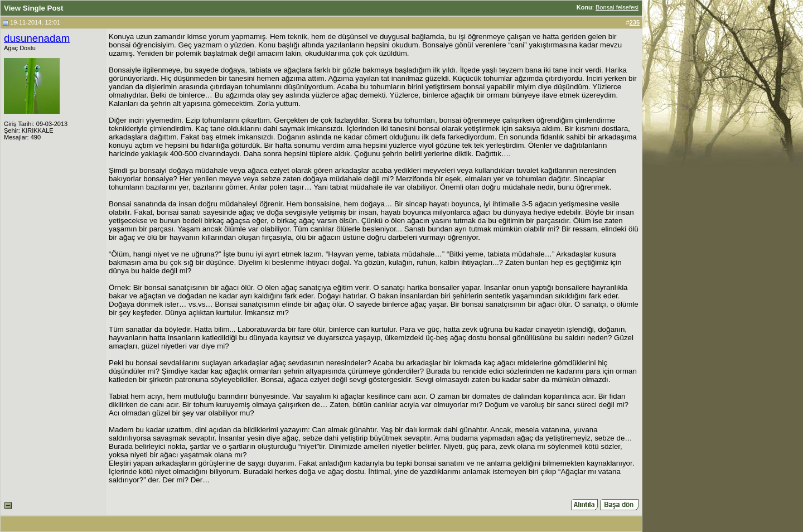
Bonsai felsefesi (617, 7)
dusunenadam (37, 38)
